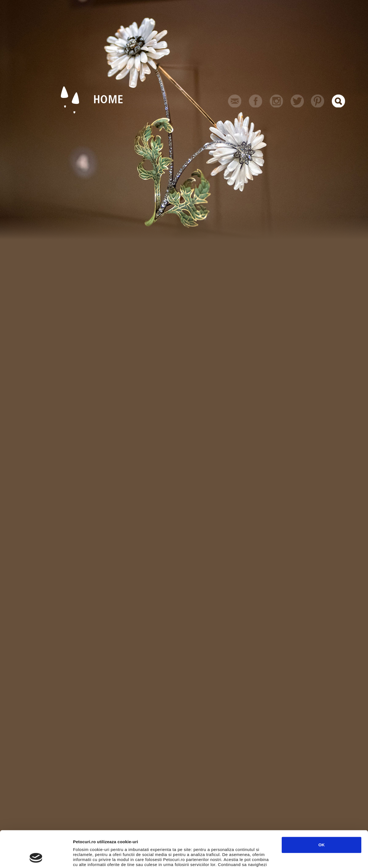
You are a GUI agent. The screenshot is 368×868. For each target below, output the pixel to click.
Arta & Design (61, 794)
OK (322, 811)
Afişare (278, 857)
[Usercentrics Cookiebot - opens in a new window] (36, 857)
